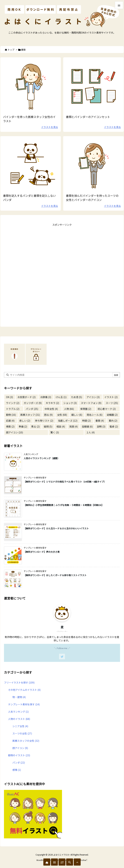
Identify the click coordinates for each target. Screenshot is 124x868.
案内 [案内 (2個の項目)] (113, 421)
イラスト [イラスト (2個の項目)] (111, 397)
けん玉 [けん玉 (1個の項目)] (61, 397)
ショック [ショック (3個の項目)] (70, 403)
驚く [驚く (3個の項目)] (55, 432)
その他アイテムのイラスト (24, 690)
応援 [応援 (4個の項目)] (10, 421)
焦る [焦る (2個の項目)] (35, 426)
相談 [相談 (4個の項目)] (61, 426)
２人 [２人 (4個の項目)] (90, 432)
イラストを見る (50, 127)
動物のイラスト (19, 755)
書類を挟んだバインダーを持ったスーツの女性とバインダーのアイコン (92, 198)
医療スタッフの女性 (26, 741)
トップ (11, 50)
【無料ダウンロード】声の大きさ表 (42, 552)
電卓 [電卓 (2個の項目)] (114, 426)
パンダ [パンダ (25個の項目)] (32, 409)
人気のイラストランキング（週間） (42, 458)
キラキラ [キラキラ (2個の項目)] (52, 403)
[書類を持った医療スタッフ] (31, 86)
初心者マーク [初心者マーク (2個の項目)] (107, 409)
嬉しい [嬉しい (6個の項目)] (77, 415)
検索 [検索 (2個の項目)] (10, 426)
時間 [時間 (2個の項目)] (86, 421)
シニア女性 (20, 726)
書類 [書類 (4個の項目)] (100, 421)
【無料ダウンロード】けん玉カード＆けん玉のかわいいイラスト (56, 528)
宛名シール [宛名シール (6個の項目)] (95, 415)
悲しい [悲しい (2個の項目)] (25, 421)
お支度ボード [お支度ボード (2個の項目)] (27, 397)
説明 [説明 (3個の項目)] (101, 426)
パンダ (19, 763)
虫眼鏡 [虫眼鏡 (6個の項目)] (87, 426)
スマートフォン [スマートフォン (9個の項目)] (91, 403)
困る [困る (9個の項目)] (48, 415)
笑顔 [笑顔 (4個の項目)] (73, 426)
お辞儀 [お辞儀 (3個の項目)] (46, 397)
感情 (17, 770)
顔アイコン (20, 748)
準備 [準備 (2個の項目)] (23, 426)
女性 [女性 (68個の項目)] (62, 415)
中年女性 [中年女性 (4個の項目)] (51, 409)
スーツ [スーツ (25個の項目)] (112, 403)
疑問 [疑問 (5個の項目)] (48, 426)
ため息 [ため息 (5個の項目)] (77, 397)
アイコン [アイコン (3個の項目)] (93, 397)
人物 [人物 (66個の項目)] (69, 409)
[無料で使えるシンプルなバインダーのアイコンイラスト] (93, 86)
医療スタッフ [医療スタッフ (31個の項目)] (30, 415)
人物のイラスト (19, 719)
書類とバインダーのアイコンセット (88, 117)
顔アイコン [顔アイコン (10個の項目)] (15, 432)
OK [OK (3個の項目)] (9, 397)
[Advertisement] (62, 249)
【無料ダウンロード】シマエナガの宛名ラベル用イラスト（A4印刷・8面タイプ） (65, 482)
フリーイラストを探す (19, 682)
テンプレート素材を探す (24, 704)
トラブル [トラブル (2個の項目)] (13, 409)
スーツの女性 (22, 733)
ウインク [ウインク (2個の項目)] (13, 403)
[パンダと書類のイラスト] (31, 165)
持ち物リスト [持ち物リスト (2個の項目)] (44, 421)
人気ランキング (18, 712)
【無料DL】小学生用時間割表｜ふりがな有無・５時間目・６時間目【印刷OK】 (64, 505)
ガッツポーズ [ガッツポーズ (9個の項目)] (33, 403)
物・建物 (19, 697)
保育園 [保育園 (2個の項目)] (86, 409)
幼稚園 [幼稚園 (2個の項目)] (112, 415)
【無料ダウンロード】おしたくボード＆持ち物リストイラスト (55, 575)
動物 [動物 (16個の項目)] (11, 415)
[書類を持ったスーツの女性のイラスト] (93, 165)
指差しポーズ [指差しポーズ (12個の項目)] (68, 421)
